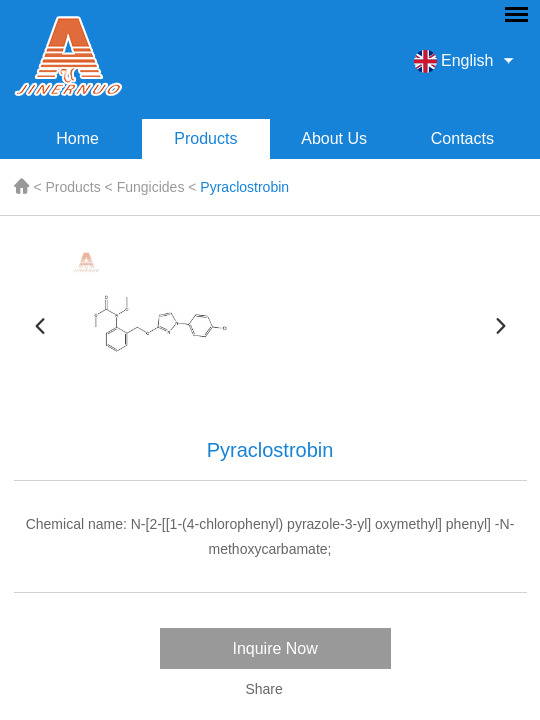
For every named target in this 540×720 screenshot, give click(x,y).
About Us (334, 138)
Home (77, 138)
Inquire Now (274, 648)
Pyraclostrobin (244, 187)
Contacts (462, 138)
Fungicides (151, 187)
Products (205, 138)
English (454, 61)
